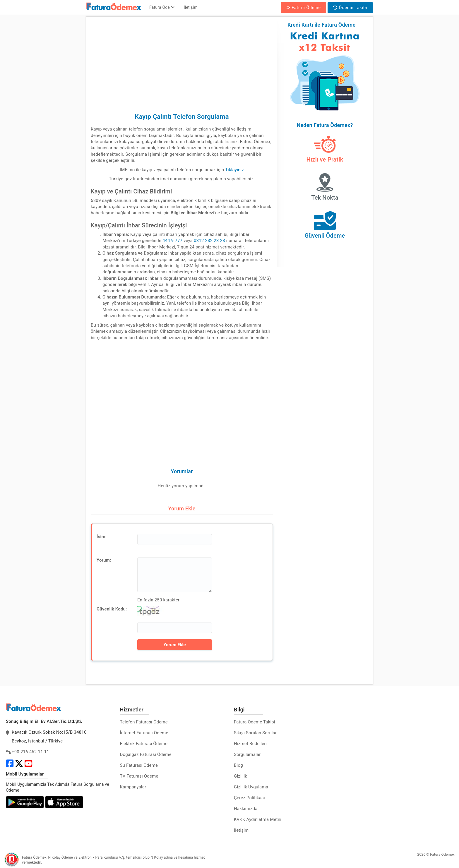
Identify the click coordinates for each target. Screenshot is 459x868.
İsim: (102, 537)
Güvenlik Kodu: (112, 609)
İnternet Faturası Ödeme (144, 733)
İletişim (191, 7)
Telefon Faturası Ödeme (144, 722)
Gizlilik (240, 776)
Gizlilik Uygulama (251, 787)
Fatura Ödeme (303, 8)
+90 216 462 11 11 (30, 752)
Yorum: (104, 560)
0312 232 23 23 (209, 241)
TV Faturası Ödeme (139, 776)
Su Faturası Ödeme (139, 765)
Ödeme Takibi (350, 8)
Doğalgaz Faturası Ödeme (146, 754)
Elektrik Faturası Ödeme (144, 744)
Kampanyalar (133, 787)
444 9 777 (172, 241)
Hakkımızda (246, 809)
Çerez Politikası (249, 798)
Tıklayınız (234, 170)
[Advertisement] (182, 62)
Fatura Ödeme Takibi (255, 722)
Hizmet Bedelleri (250, 744)
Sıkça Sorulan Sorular (255, 733)
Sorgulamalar (247, 754)
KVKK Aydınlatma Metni (258, 819)
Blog (238, 765)
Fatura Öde (162, 7)
